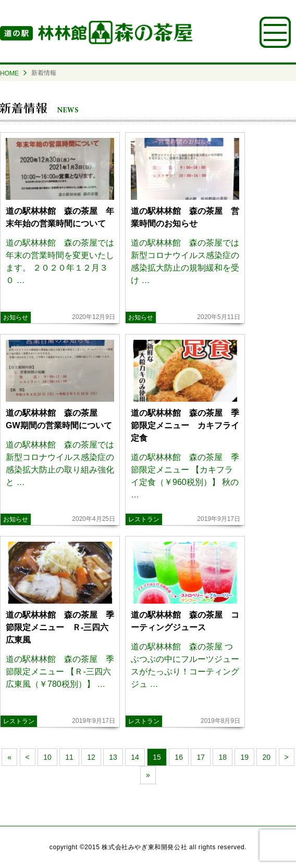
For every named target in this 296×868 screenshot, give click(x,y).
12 (91, 757)
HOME (9, 73)
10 (47, 757)
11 (69, 757)
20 (266, 757)
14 (135, 757)
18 (223, 757)
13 (113, 757)
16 (179, 757)
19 (244, 757)
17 (201, 757)
